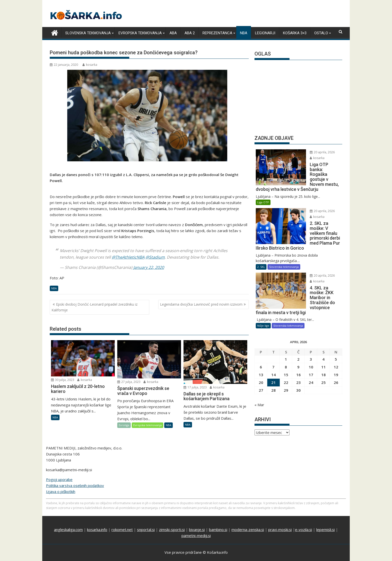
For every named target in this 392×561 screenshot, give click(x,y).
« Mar (259, 375)
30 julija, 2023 (63, 380)
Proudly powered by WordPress (163, 551)
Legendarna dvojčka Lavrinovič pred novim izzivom (201, 304)
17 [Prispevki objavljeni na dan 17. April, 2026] (311, 345)
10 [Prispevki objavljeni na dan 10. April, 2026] (311, 337)
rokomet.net (122, 518)
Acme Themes (245, 551)
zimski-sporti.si (172, 518)
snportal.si (146, 518)
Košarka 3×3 (295, 33)
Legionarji (265, 33)
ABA (173, 33)
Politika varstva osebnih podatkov (75, 474)
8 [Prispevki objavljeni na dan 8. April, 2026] (286, 337)
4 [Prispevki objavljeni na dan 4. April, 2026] (323, 329)
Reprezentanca (217, 33)
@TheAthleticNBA (128, 257)
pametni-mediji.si (196, 524)
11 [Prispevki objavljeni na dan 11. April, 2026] (323, 337)
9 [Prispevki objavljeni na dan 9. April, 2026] (298, 337)
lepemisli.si (325, 518)
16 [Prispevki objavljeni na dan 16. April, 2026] (298, 345)
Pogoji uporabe (59, 468)
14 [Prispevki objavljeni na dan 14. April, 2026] (273, 345)
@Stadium (155, 257)
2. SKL (261, 246)
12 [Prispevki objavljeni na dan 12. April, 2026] (336, 337)
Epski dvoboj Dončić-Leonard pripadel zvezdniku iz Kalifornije (94, 307)
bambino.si (218, 518)
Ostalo (321, 33)
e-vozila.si (303, 518)
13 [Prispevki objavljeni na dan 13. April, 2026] (261, 345)
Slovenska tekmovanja (88, 33)
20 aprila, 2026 (309, 152)
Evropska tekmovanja (140, 33)
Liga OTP (263, 192)
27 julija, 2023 (129, 381)
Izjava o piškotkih (61, 480)
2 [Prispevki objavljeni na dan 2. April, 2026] (298, 329)
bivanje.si (197, 518)
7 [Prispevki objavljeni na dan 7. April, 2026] (273, 337)
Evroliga (124, 425)
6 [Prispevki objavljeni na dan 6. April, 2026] (261, 337)
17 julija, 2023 (195, 387)
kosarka (90, 64)
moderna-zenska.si (248, 518)
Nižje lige (263, 296)
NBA (244, 33)
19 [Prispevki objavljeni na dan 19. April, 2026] (336, 345)
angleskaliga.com (68, 518)
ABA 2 (190, 33)
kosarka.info (97, 518)
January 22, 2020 (149, 267)
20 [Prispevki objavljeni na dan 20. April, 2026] (261, 352)
